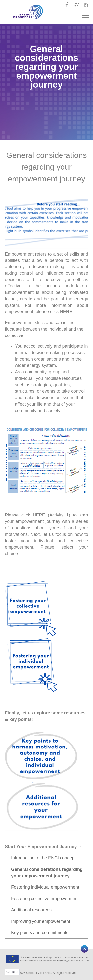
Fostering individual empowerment (45, 887)
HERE (66, 312)
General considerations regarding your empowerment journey (47, 873)
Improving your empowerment (41, 921)
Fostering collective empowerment (45, 899)
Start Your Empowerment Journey (43, 847)
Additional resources (31, 910)
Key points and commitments (40, 933)
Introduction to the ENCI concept (43, 858)
